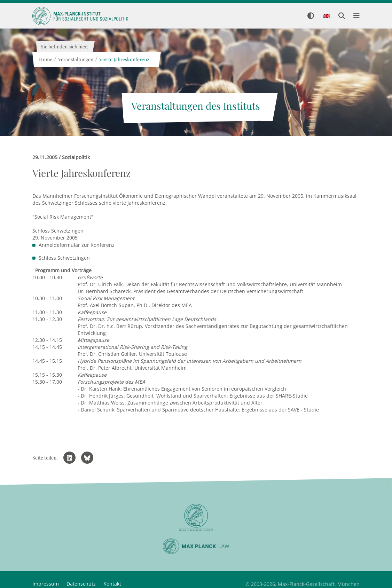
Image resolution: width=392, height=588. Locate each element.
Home (45, 59)
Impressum (46, 584)
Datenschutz (81, 584)
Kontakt (112, 584)
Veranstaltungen (75, 59)
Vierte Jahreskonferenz (124, 59)
